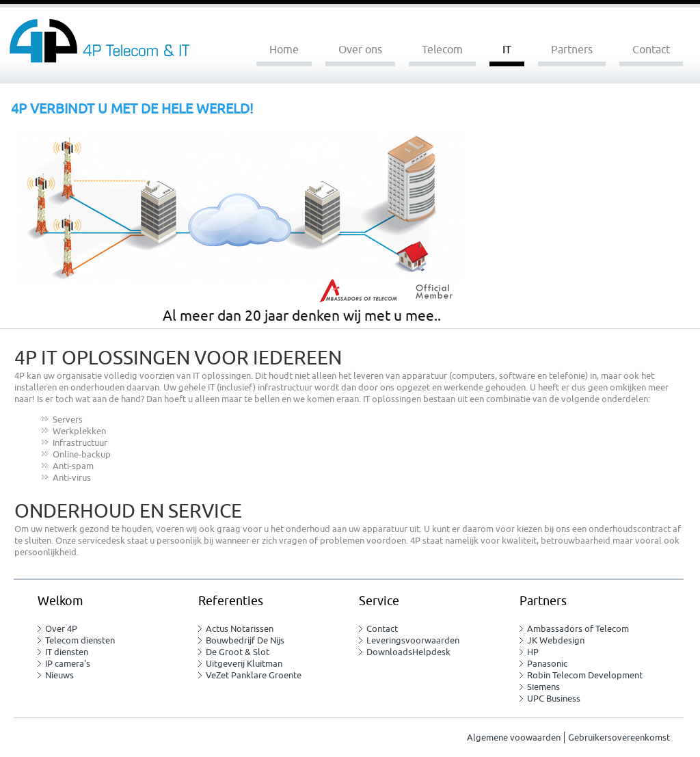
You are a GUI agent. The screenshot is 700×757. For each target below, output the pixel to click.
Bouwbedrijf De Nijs (245, 640)
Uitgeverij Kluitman (244, 664)
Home (284, 50)
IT (507, 50)
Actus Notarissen (240, 629)
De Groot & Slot (238, 652)
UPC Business (554, 699)
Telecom (442, 50)
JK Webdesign (556, 640)
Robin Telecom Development (585, 675)
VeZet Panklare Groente (254, 675)
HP (533, 652)
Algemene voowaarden (514, 738)
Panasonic (547, 664)
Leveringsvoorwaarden (413, 640)
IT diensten (67, 652)
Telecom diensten (80, 640)
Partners (572, 50)
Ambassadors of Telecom (578, 629)
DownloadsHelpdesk (408, 652)
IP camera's (68, 664)
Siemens (543, 687)
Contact (651, 50)
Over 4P (61, 629)
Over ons (360, 50)
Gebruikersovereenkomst (619, 738)
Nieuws (59, 675)
